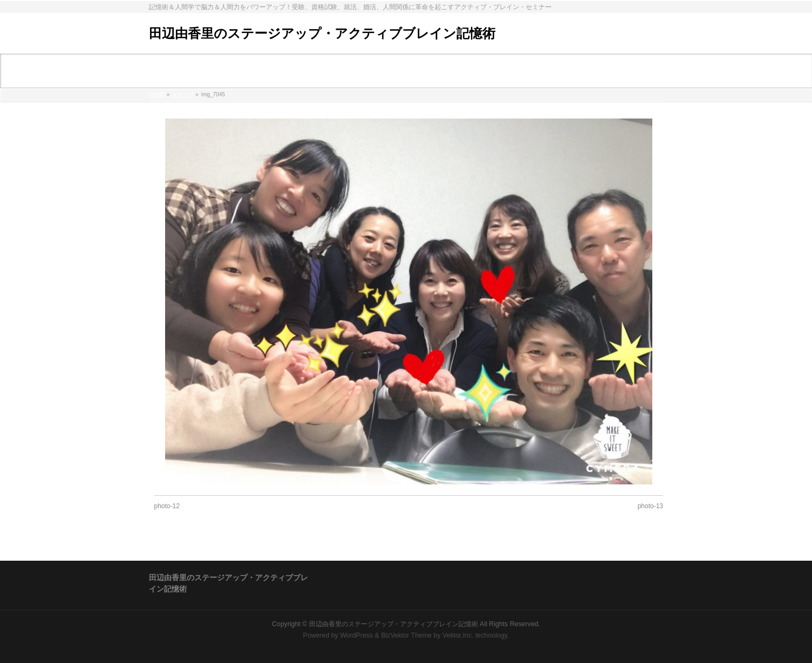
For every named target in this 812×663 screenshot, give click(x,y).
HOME (157, 94)
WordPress (356, 635)
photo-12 (167, 506)
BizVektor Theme (407, 635)
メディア (183, 94)
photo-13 (650, 506)
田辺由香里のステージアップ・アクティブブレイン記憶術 (322, 33)
